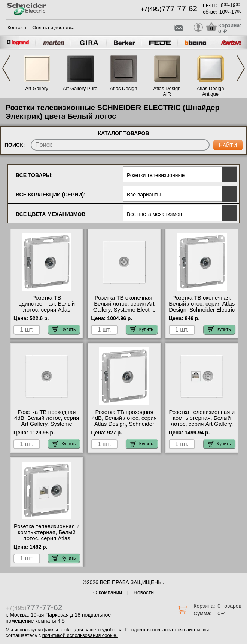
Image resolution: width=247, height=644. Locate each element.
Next (241, 68)
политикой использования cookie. (80, 635)
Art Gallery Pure (80, 88)
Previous (6, 68)
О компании (108, 592)
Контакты (18, 27)
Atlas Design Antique (211, 91)
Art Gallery (36, 88)
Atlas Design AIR (167, 91)
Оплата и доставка (54, 27)
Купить (64, 329)
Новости (144, 592)
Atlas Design (124, 88)
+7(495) (169, 9)
